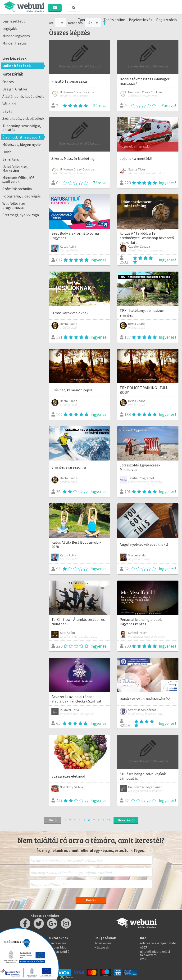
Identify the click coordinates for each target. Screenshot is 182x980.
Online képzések (17, 66)
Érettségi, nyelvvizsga (21, 215)
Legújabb (10, 28)
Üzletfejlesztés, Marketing (15, 168)
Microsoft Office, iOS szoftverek (18, 179)
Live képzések (14, 58)
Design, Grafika (15, 89)
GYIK (143, 959)
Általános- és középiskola (23, 96)
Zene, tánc (11, 159)
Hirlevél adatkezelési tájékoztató (155, 953)
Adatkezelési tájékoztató (158, 943)
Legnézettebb (14, 21)
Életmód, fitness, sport (21, 137)
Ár (93, 23)
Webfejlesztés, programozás (14, 205)
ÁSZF (144, 947)
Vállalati (9, 104)
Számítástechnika (17, 189)
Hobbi (7, 152)
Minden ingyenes (16, 36)
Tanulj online (103, 943)
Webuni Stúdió (59, 952)
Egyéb (7, 111)
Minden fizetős (15, 43)
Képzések (102, 947)
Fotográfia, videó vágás (22, 196)
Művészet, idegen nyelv (22, 144)
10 (109, 820)
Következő (126, 820)
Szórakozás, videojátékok (23, 118)
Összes (8, 82)
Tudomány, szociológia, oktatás (22, 128)
